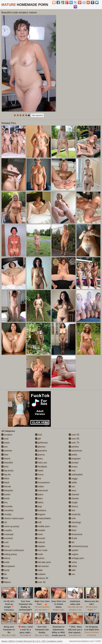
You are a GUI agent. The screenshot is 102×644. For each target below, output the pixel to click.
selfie (73, 483)
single (73, 502)
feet (5, 578)
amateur (7, 435)
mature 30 (42, 578)
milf (38, 522)
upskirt (74, 550)
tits (72, 542)
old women (42, 566)
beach (6, 459)
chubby (6, 514)
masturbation (43, 518)
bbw (5, 455)
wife (72, 570)
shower (74, 498)
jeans (39, 494)
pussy (73, 467)
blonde (6, 486)
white (73, 566)
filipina (6, 582)
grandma (41, 451)
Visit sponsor (37, 115)
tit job (73, 538)
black (5, 483)
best (5, 467)
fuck (39, 435)
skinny (73, 506)
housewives (42, 483)
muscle (40, 538)
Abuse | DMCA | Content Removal (17, 641)
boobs (6, 494)
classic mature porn (13, 518)
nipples (40, 546)
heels (39, 471)
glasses (40, 447)
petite (73, 455)
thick (72, 530)
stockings (75, 522)
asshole (7, 451)
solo (72, 518)
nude (39, 554)
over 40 (40, 582)
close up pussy (10, 526)
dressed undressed (13, 550)
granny (40, 455)
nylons (40, 558)
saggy (73, 479)
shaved (74, 494)
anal (5, 439)
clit (4, 522)
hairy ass (41, 463)
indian (40, 486)
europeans (8, 566)
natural (40, 542)
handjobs (41, 467)
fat (4, 574)
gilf (38, 439)
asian (6, 443)
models (40, 530)
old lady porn (43, 562)
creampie (7, 534)
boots (6, 498)
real (72, 471)
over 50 (74, 435)
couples (7, 530)
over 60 (74, 439)
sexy (72, 490)
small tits (75, 514)
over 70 (74, 443)
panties (74, 447)
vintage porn (76, 558)
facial (5, 570)
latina (39, 502)
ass (5, 447)
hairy (39, 459)
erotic (6, 562)
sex (72, 486)
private (74, 463)
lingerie (40, 514)
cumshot (7, 538)
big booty (7, 471)
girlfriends (41, 443)
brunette (7, 506)
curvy (6, 546)
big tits (6, 475)
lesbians (41, 510)
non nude (41, 550)
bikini (5, 479)
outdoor (40, 574)
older (39, 570)
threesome (76, 534)
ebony (6, 558)
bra (4, 502)
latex (39, 498)
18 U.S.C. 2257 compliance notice (47, 641)
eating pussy (9, 554)
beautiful (7, 463)
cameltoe (7, 510)
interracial (41, 490)
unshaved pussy (78, 546)
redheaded (76, 475)
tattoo (73, 526)
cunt (5, 542)
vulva (73, 562)
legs (39, 506)
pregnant (75, 459)
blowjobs (7, 490)
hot (38, 479)
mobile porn (42, 526)
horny (39, 475)
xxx (72, 574)
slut (72, 510)
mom (39, 534)
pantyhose (75, 451)
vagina (74, 554)
